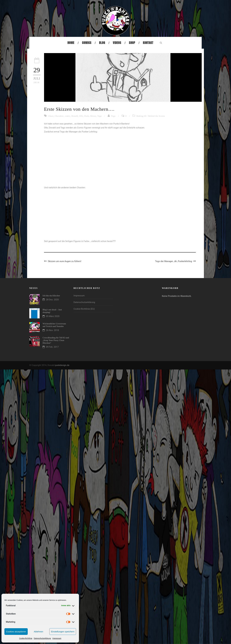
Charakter (59, 116)
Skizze (93, 116)
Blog (102, 43)
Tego (100, 116)
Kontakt (148, 43)
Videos (117, 43)
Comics (87, 43)
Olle (81, 116)
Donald (75, 116)
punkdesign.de (62, 365)
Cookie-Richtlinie (26, 638)
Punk (87, 116)
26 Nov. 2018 (52, 330)
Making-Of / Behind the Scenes (151, 116)
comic (68, 116)
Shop (132, 43)
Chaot (51, 116)
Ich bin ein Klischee (51, 296)
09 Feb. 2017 (52, 347)
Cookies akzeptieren (16, 632)
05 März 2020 (53, 316)
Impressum (57, 638)
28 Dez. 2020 (52, 300)
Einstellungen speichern (63, 632)
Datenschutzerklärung (42, 638)
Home (71, 43)
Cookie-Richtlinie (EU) (84, 309)
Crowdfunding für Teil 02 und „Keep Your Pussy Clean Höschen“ (56, 340)
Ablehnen (39, 632)
